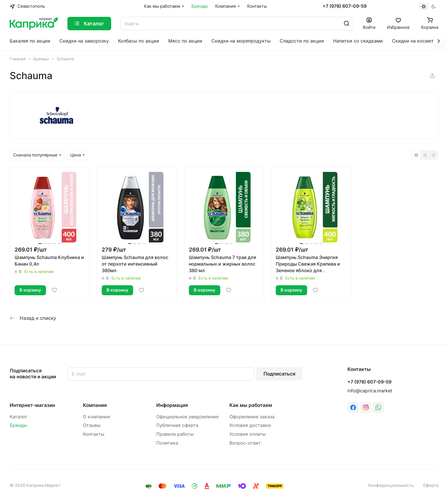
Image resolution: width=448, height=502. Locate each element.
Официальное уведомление (187, 417)
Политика (167, 443)
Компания (95, 405)
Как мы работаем (251, 405)
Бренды (18, 425)
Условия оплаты (248, 434)
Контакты (94, 434)
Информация (172, 405)
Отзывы (92, 425)
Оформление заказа (252, 417)
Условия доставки (250, 425)
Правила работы (175, 434)
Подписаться (279, 374)
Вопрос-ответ (245, 443)
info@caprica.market (370, 391)
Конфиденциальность (391, 485)
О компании (96, 417)
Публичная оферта (177, 425)
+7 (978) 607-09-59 (345, 6)
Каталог (19, 417)
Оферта (431, 485)
